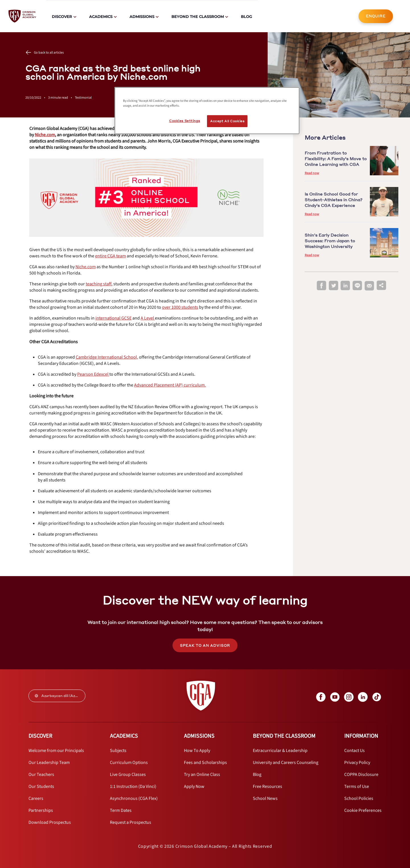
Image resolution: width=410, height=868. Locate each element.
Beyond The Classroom (198, 17)
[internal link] (376, 16)
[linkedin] (345, 286)
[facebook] (321, 286)
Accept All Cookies (227, 121)
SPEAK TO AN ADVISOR (205, 646)
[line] (357, 286)
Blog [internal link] (246, 17)
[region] (207, 111)
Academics (101, 17)
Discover (62, 17)
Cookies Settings (184, 121)
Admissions (142, 17)
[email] (369, 286)
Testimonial (83, 98)
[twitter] (333, 286)
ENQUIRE (376, 16)
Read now (312, 173)
